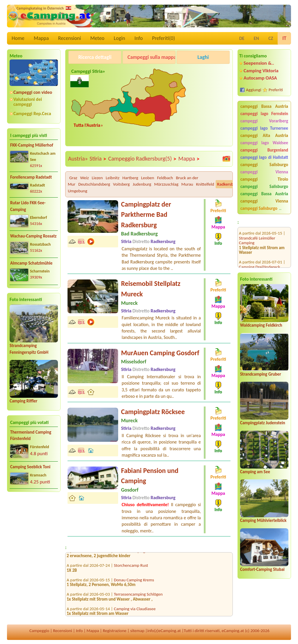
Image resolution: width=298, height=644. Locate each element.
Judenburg (142, 184)
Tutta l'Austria (87, 125)
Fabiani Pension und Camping (150, 476)
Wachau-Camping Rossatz (33, 236)
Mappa (41, 38)
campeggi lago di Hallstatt (264, 157)
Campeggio (39, 631)
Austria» (78, 159)
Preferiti (276, 90)
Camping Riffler (23, 401)
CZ (271, 38)
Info (139, 38)
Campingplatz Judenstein (263, 423)
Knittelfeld (205, 184)
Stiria (98, 159)
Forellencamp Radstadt (31, 177)
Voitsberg (121, 184)
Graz (73, 178)
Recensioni (70, 38)
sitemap (137, 631)
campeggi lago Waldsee (264, 143)
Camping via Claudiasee (135, 610)
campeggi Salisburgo (264, 165)
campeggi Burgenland (264, 150)
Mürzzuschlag (166, 184)
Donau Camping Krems (134, 581)
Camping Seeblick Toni (30, 467)
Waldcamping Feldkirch (261, 325)
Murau (187, 184)
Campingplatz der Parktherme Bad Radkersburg (146, 214)
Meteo (97, 38)
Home (18, 38)
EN (256, 38)
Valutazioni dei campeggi (28, 102)
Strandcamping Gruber (261, 374)
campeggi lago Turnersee (264, 128)
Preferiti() (163, 38)
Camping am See (255, 472)
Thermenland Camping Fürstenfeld (31, 436)
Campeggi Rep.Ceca (32, 114)
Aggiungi (254, 90)
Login (119, 38)
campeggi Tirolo (264, 179)
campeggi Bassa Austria (264, 106)
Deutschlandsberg (94, 184)
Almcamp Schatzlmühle (31, 263)
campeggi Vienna (264, 172)
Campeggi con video (33, 92)
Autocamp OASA (260, 78)
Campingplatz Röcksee (153, 412)
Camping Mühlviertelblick (263, 520)
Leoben (148, 178)
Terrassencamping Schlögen (138, 596)
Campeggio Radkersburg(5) (142, 159)
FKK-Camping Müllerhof (32, 145)
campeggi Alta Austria (264, 136)
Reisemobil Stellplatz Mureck (151, 289)
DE (242, 38)
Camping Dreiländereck (260, 260)
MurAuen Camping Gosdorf (160, 353)
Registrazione (115, 631)
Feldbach (165, 178)
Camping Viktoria (261, 71)
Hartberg (130, 178)
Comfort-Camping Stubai (262, 569)
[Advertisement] (34, 542)
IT (284, 38)
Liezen (97, 178)
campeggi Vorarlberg (264, 121)
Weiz (85, 178)
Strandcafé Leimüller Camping (257, 233)
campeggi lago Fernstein (264, 114)
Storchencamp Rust (131, 567)
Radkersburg (228, 184)
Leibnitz (112, 178)
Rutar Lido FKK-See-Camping (28, 206)
